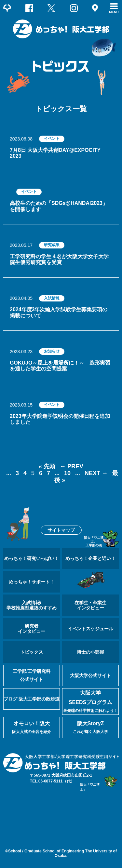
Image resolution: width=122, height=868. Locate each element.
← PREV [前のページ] (72, 466)
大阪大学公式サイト (90, 675)
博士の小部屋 (90, 652)
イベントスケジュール (90, 629)
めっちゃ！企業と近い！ (90, 558)
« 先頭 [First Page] (47, 466)
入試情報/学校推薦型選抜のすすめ (32, 605)
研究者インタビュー (32, 629)
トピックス (32, 652)
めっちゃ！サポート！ (32, 582)
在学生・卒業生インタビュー (90, 605)
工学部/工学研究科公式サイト (32, 675)
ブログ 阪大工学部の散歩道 (32, 699)
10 (67, 473)
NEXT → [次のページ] (96, 473)
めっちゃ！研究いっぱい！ (32, 558)
